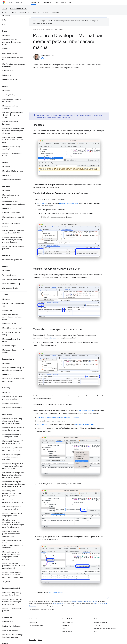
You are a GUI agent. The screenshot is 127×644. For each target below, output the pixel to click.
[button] (13, 20)
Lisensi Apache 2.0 (58, 604)
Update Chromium (67, 622)
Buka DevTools (42, 203)
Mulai (14, 13)
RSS (95, 632)
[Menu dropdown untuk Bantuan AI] (29, 13)
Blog (56, 2)
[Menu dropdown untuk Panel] (39, 13)
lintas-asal (52, 338)
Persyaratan (33, 640)
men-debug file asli (56, 592)
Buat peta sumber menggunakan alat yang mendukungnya (58, 417)
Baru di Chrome (66, 2)
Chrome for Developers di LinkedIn (105, 629)
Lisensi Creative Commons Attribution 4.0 (85, 601)
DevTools (5, 13)
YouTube (97, 625)
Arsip (63, 629)
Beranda (36, 30)
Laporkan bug (33, 622)
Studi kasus (47, 2)
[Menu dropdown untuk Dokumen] (39, 2)
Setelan (45, 13)
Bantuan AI (23, 13)
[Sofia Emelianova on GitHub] (42, 59)
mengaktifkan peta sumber (69, 203)
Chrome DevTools (18, 9)
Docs (5, 9)
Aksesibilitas (56, 13)
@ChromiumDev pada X (102, 622)
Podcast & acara (67, 632)
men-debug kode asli (86, 411)
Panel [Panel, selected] (35, 13)
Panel (61, 30)
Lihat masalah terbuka (36, 625)
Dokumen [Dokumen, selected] (34, 2)
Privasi (40, 640)
